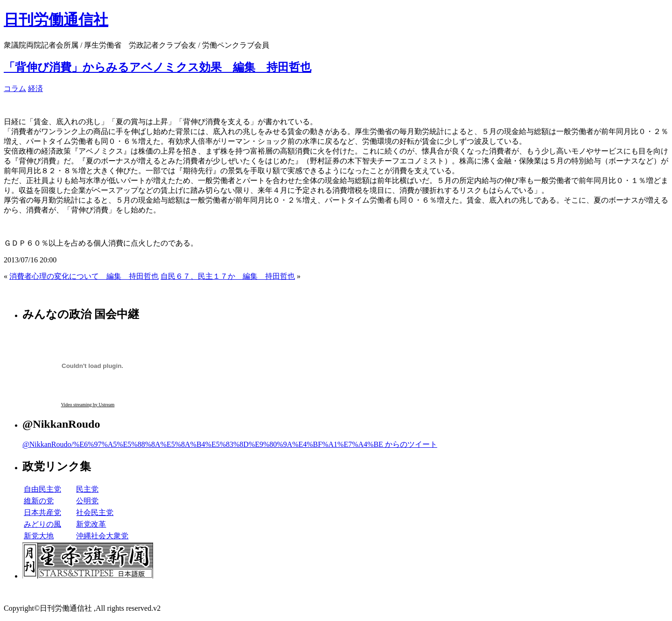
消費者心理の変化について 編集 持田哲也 (84, 276)
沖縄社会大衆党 (102, 536)
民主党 (87, 489)
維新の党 (39, 501)
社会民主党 (95, 512)
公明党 (87, 501)
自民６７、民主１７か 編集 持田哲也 (228, 276)
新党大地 (39, 536)
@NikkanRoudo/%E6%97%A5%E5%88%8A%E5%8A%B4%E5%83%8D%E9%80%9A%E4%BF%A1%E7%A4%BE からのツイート (230, 444)
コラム (15, 88)
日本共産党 (42, 512)
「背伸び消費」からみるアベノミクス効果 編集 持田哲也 (157, 67)
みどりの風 (42, 524)
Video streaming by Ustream (88, 405)
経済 (35, 88)
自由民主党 (42, 489)
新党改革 (91, 524)
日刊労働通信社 (56, 20)
